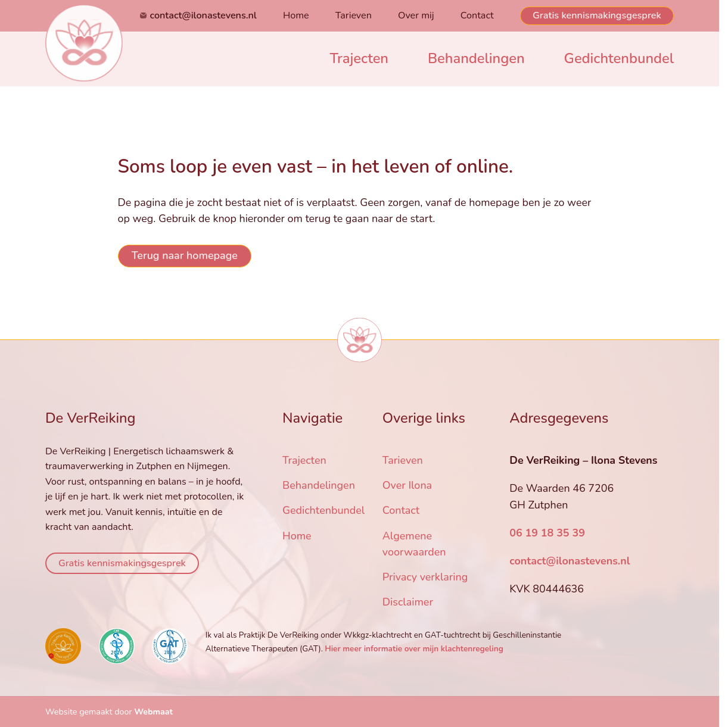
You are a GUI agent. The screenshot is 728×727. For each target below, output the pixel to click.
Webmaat (153, 712)
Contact (477, 15)
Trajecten (359, 59)
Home (296, 15)
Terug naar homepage (185, 255)
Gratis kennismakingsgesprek (597, 15)
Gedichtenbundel (619, 59)
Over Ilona (407, 486)
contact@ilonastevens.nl (203, 15)
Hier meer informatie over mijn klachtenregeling (414, 649)
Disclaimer (408, 602)
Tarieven (354, 15)
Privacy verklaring (425, 577)
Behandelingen (476, 59)
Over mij (416, 15)
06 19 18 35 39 (547, 533)
